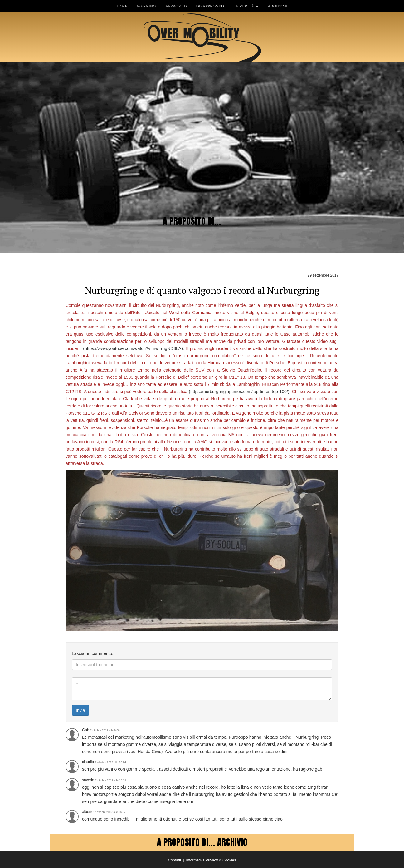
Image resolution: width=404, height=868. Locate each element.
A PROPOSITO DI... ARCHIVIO (202, 842)
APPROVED (176, 6)
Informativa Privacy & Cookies (211, 860)
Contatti (175, 860)
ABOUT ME (278, 6)
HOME (121, 6)
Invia (80, 710)
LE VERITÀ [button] (246, 6)
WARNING (146, 6)
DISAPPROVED (210, 6)
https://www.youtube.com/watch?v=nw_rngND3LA (133, 348)
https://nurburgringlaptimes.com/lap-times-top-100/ (239, 392)
